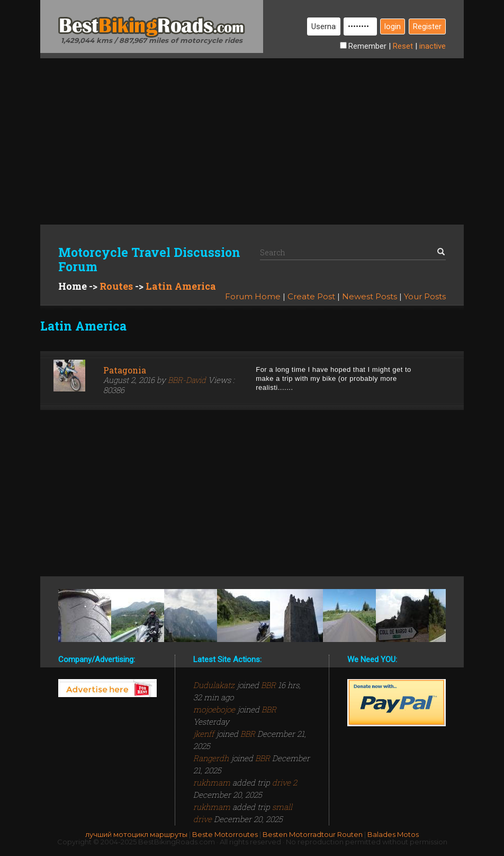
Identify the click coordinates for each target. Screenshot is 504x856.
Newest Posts (370, 296)
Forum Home (253, 296)
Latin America (181, 286)
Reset (403, 46)
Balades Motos (393, 834)
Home (73, 286)
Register (427, 26)
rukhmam (213, 782)
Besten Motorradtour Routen (313, 834)
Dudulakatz (215, 685)
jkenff (205, 734)
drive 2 (285, 782)
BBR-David (187, 380)
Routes (116, 286)
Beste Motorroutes (225, 834)
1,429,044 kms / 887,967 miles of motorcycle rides (152, 40)
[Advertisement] (252, 132)
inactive (433, 46)
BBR (268, 685)
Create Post (311, 296)
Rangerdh (212, 758)
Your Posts (425, 296)
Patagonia (125, 370)
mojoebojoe (215, 709)
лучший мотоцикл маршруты (136, 834)
